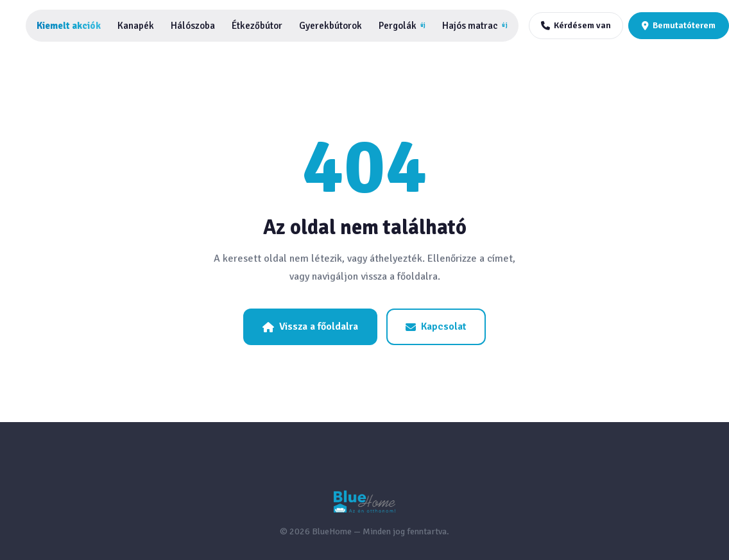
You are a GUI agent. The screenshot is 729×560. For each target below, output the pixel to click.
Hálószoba (193, 26)
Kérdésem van (576, 25)
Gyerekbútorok (330, 26)
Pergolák (402, 26)
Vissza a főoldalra (310, 327)
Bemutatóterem (679, 25)
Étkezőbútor (257, 26)
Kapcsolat (436, 327)
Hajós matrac (475, 26)
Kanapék (136, 26)
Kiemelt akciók (69, 26)
